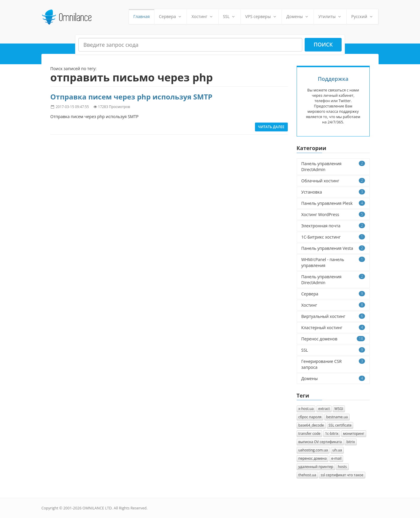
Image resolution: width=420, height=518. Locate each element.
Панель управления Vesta (333, 248)
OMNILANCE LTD (97, 508)
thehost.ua (307, 475)
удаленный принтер (316, 467)
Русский (362, 16)
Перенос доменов (333, 339)
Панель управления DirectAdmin (333, 166)
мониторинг (354, 433)
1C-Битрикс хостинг (333, 237)
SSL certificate (340, 425)
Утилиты (330, 16)
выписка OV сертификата (320, 442)
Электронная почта (333, 226)
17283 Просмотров (114, 107)
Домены (298, 16)
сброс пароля (310, 417)
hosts (342, 467)
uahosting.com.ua (313, 450)
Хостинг (202, 16)
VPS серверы (261, 16)
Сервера (171, 16)
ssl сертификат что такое (342, 475)
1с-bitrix (332, 433)
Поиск (323, 44)
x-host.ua (306, 409)
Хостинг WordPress (333, 214)
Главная (142, 16)
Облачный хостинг (333, 181)
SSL (230, 16)
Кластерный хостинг (333, 328)
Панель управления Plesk (333, 203)
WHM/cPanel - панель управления (333, 262)
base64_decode (311, 425)
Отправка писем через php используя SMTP (131, 97)
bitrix (351, 442)
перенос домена (313, 458)
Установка (333, 192)
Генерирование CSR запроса (333, 364)
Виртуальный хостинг (333, 316)
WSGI (339, 409)
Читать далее (271, 127)
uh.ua (337, 450)
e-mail (336, 458)
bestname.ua (337, 417)
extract (324, 409)
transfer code (310, 433)
